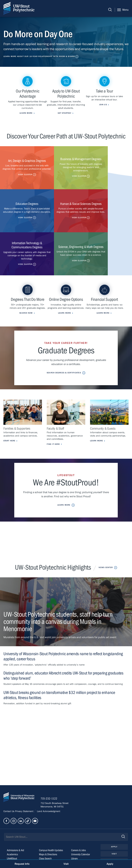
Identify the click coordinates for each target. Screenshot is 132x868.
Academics (12, 822)
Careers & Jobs (78, 818)
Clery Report (77, 834)
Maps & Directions (48, 822)
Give (114, 828)
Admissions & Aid (15, 818)
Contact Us (9, 779)
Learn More (97, 408)
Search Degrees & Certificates (64, 340)
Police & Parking (79, 830)
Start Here (9, 408)
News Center (106, 534)
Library (74, 826)
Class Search (45, 826)
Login (114, 835)
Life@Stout (12, 826)
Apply (114, 814)
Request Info (22, 864)
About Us (11, 834)
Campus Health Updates (51, 818)
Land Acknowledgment (48, 779)
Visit (114, 821)
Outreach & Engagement (19, 830)
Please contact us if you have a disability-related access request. (59, 849)
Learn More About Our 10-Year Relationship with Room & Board (39, 56)
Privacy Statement (25, 779)
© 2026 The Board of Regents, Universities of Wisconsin (33, 854)
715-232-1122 (50, 766)
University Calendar (81, 822)
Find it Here (53, 411)
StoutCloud (44, 830)
